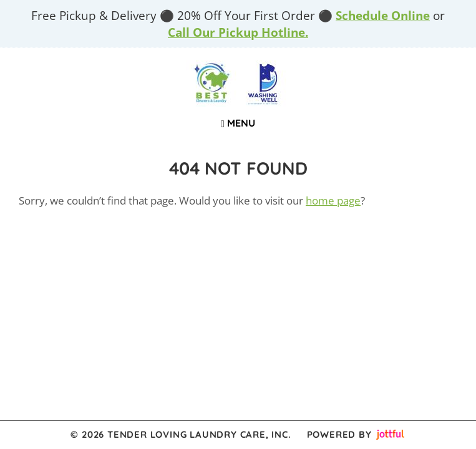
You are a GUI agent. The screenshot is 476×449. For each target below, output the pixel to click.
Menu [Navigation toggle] (238, 123)
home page (333, 200)
